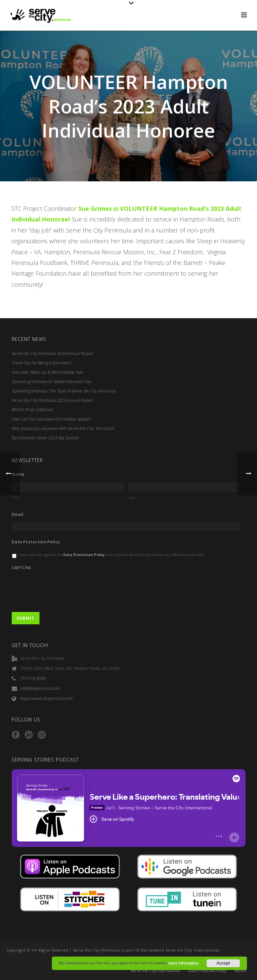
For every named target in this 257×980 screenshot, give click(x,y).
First (16, 497)
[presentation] (63, 588)
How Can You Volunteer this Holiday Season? (51, 419)
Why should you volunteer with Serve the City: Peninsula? (63, 428)
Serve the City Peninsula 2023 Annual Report (52, 400)
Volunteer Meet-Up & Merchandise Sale (48, 372)
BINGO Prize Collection (32, 410)
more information (183, 963)
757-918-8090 (33, 678)
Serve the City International (155, 971)
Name (21, 474)
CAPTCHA (21, 568)
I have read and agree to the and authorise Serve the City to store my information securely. (111, 555)
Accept (223, 963)
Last (132, 497)
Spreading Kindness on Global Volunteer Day (52, 382)
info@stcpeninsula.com (40, 688)
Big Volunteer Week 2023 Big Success (45, 438)
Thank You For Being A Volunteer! (41, 363)
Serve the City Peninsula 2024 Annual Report (52, 353)
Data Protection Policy (38, 542)
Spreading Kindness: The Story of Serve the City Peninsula (64, 391)
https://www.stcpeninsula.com (47, 698)
